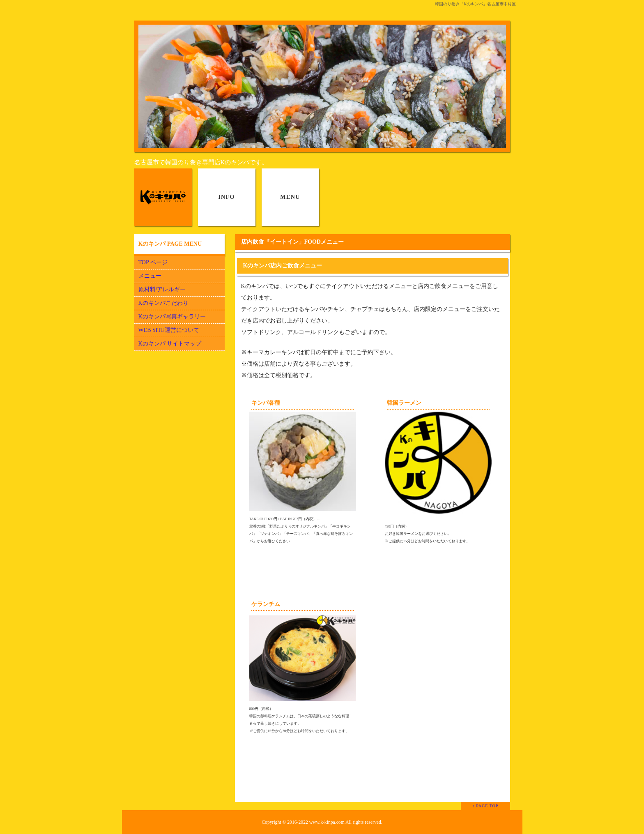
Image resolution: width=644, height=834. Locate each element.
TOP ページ (153, 262)
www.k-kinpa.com (327, 822)
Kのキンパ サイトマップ (170, 344)
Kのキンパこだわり (163, 303)
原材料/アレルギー (162, 289)
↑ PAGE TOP (485, 806)
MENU (290, 197)
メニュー (150, 276)
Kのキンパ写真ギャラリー (172, 317)
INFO (227, 197)
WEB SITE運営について (169, 330)
